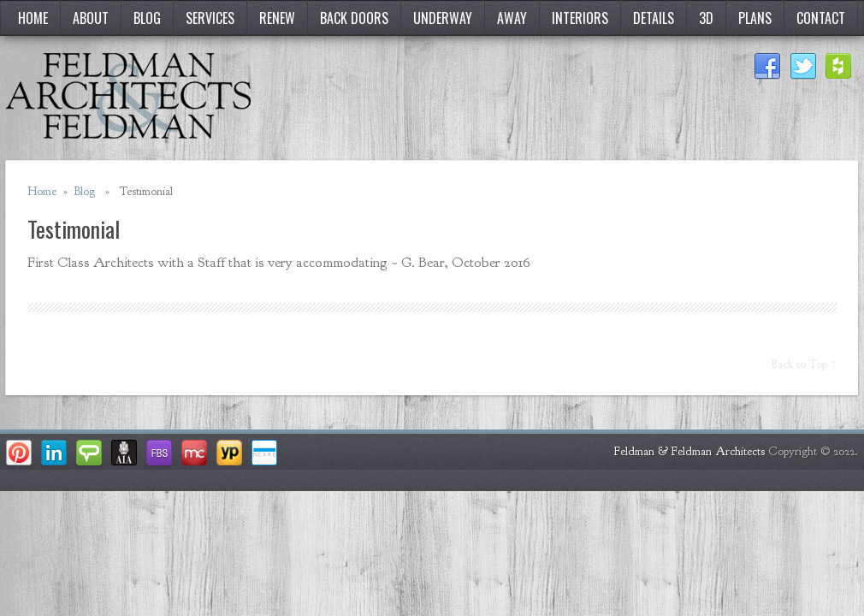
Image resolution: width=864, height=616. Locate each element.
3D (706, 18)
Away (512, 18)
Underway (443, 18)
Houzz (839, 67)
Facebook (767, 67)
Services (210, 18)
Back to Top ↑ (804, 364)
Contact (821, 18)
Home (33, 18)
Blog (147, 18)
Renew (277, 18)
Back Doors (354, 18)
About (91, 18)
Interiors (580, 18)
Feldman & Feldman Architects (689, 451)
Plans (755, 18)
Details (654, 18)
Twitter (803, 67)
